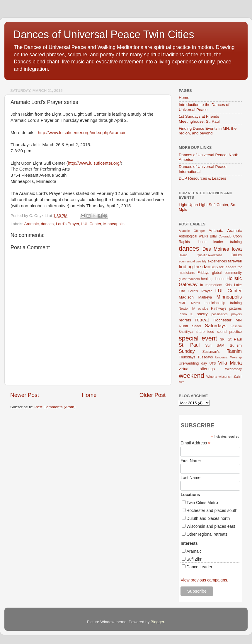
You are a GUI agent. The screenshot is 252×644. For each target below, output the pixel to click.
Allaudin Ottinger (192, 231)
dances (47, 224)
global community (227, 273)
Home (89, 395)
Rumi (183, 326)
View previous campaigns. (204, 580)
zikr (181, 382)
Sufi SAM (215, 345)
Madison (186, 297)
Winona (212, 377)
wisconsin (225, 377)
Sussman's (211, 352)
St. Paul (189, 345)
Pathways (219, 308)
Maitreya (205, 297)
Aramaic (32, 224)
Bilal (213, 236)
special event (198, 338)
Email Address (195, 443)
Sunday (187, 351)
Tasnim (234, 351)
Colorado (225, 236)
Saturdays (216, 326)
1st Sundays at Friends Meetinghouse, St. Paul (199, 119)
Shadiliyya (186, 332)
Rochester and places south (212, 510)
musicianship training (223, 303)
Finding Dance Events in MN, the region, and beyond (208, 131)
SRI (223, 339)
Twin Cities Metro (202, 503)
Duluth (237, 255)
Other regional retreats (207, 534)
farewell (235, 261)
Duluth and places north (208, 518)
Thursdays (187, 357)
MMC (183, 303)
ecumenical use (190, 261)
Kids (228, 285)
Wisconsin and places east (211, 526)
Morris (195, 303)
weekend (191, 376)
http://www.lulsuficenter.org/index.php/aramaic (82, 133)
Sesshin (236, 326)
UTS (213, 363)
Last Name (190, 478)
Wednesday (233, 369)
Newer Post (25, 395)
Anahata (216, 231)
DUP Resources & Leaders (202, 178)
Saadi (196, 326)
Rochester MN (228, 320)
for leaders (228, 267)
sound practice (229, 332)
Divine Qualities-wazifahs (201, 255)
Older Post (153, 395)
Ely (204, 261)
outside (203, 308)
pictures (236, 308)
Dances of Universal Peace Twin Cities (104, 34)
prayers (236, 314)
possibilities (220, 314)
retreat (202, 320)
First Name (190, 461)
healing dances (213, 279)
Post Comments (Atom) (55, 407)
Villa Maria (230, 363)
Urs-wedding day (193, 363)
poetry (202, 314)
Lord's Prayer (68, 224)
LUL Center (91, 224)
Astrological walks (193, 236)
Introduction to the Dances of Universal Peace (204, 107)
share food (205, 332)
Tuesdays (205, 357)
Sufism (236, 345)
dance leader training (219, 242)
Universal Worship (228, 357)
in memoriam (211, 285)
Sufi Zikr (194, 559)
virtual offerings (197, 369)
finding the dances (198, 267)
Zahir (238, 377)
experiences (217, 261)
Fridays (203, 273)
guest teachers (189, 279)
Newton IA (187, 308)
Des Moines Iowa (222, 249)
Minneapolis (114, 224)
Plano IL (186, 314)
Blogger (157, 622)
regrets (185, 320)
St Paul (235, 339)
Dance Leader (199, 567)
